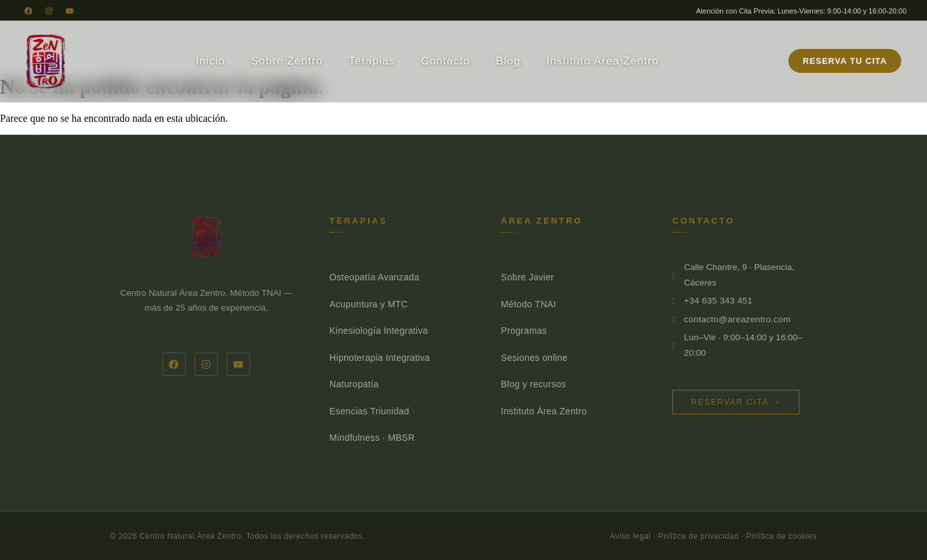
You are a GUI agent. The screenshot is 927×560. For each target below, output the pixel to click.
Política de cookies (782, 536)
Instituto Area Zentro (602, 61)
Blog (508, 61)
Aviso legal (630, 536)
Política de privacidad (698, 536)
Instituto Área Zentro (544, 411)
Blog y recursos (533, 384)
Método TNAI (529, 304)
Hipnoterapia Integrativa (380, 358)
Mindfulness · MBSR (372, 438)
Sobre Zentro (287, 61)
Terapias (372, 61)
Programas (524, 331)
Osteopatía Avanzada (374, 277)
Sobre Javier (527, 277)
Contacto (445, 61)
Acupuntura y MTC (369, 304)
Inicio (210, 61)
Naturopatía (354, 384)
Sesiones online (534, 358)
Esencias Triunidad (369, 411)
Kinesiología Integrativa (379, 331)
